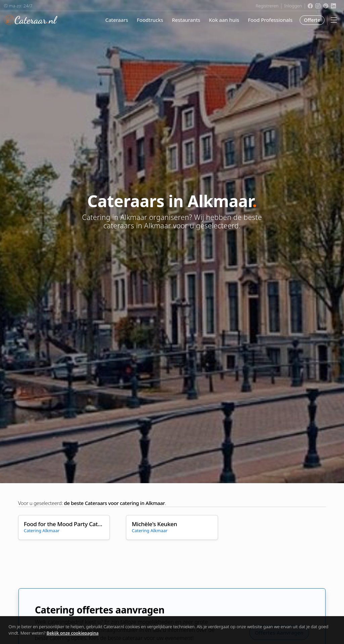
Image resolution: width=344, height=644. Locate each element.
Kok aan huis (224, 20)
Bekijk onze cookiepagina (73, 633)
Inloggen (293, 6)
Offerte (312, 20)
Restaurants (186, 20)
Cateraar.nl (31, 20)
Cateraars (117, 20)
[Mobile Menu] (334, 20)
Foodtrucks (150, 20)
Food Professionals (270, 20)
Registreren (267, 6)
